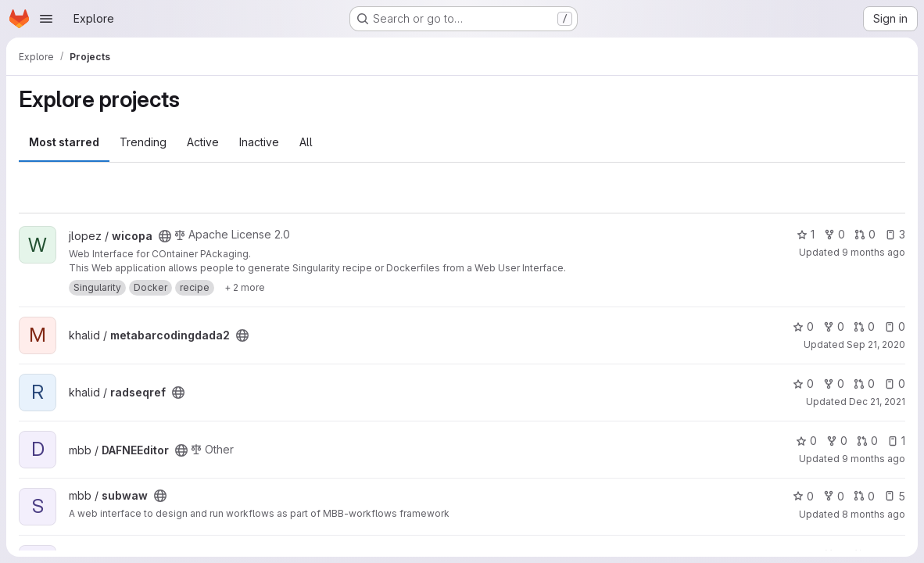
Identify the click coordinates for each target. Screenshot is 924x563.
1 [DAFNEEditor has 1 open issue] (896, 441)
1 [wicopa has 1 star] (806, 234)
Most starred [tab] (64, 142)
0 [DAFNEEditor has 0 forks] (837, 441)
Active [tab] (203, 142)
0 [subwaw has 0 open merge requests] (864, 496)
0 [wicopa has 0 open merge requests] (865, 234)
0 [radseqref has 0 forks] (834, 384)
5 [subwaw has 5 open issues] (895, 496)
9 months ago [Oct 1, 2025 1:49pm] (874, 252)
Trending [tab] (143, 142)
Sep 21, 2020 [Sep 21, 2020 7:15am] (876, 344)
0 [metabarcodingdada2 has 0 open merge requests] (864, 326)
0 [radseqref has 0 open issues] (895, 384)
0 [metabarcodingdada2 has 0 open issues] (895, 326)
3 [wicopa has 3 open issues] (895, 234)
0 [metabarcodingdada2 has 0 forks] (834, 326)
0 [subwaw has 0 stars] (803, 496)
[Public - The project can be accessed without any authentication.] (165, 236)
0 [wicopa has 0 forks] (834, 234)
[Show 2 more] (245, 288)
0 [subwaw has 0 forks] (834, 496)
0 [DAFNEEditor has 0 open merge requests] (867, 441)
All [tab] (306, 142)
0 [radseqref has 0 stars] (803, 384)
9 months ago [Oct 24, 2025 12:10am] (874, 459)
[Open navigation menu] (46, 19)
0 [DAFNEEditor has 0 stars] (806, 441)
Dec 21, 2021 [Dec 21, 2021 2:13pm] (877, 402)
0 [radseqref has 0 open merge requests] (864, 384)
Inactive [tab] (259, 142)
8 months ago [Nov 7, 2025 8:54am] (874, 514)
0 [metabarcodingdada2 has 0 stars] (803, 326)
